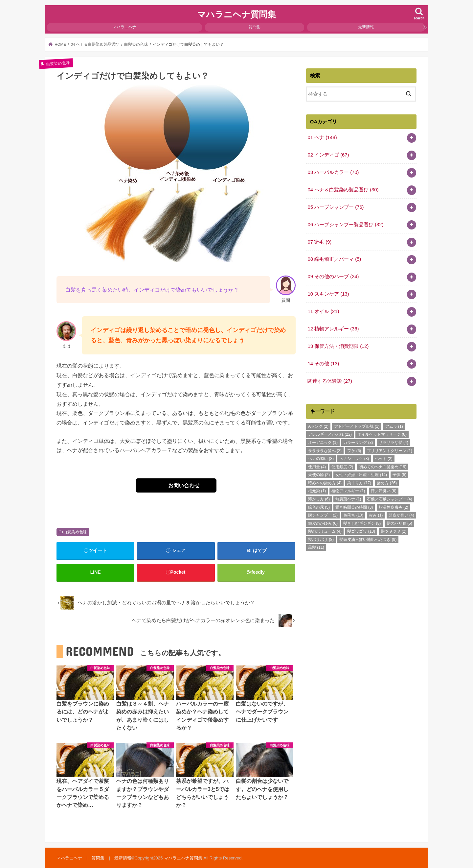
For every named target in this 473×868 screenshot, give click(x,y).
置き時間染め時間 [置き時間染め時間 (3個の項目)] (354, 507)
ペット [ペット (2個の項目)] (384, 459)
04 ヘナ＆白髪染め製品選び (343, 190)
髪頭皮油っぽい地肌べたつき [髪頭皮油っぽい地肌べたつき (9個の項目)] (368, 540)
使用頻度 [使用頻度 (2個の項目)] (342, 467)
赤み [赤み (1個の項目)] (376, 515)
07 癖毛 (319, 242)
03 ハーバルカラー (333, 172)
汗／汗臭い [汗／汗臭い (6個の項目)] (384, 491)
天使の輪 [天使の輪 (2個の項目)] (319, 475)
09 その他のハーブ (333, 277)
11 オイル (323, 311)
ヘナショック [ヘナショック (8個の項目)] (354, 459)
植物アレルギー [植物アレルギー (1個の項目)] (348, 491)
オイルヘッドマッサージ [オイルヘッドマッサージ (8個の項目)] (382, 434)
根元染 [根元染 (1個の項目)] (317, 491)
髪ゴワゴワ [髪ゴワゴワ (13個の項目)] (361, 531)
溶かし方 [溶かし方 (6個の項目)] (319, 499)
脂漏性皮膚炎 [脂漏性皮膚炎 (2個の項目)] (394, 507)
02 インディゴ (328, 155)
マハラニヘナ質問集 (236, 14)
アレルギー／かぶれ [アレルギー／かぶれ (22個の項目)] (330, 434)
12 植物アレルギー (333, 329)
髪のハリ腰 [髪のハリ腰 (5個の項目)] (399, 523)
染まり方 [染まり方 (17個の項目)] (359, 483)
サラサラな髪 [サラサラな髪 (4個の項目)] (394, 443)
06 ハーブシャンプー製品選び (345, 225)
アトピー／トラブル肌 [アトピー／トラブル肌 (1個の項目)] (357, 426)
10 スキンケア (328, 294)
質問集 (255, 27)
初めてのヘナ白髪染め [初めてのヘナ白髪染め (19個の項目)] (383, 467)
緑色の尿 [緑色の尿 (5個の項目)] (319, 507)
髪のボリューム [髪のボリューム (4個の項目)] (325, 531)
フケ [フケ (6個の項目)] (354, 451)
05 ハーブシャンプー (336, 207)
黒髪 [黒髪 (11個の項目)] (316, 547)
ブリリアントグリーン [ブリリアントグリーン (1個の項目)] (390, 451)
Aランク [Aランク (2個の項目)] (318, 426)
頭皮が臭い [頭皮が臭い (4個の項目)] (401, 515)
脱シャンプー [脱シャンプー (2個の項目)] (323, 515)
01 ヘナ (322, 137)
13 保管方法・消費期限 (338, 346)
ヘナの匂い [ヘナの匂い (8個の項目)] (321, 459)
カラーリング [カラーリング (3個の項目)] (358, 443)
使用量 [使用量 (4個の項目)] (317, 467)
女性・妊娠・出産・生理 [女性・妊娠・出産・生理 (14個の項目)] (361, 475)
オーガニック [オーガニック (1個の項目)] (323, 443)
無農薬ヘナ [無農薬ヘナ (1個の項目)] (348, 499)
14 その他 (323, 364)
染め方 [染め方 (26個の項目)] (387, 483)
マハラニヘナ (124, 27)
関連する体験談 (330, 381)
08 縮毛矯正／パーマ (334, 259)
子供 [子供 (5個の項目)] (399, 475)
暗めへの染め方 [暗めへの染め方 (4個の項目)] (325, 483)
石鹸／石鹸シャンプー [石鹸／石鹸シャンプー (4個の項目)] (390, 499)
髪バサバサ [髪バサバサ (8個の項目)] (321, 540)
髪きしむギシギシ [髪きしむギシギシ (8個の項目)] (362, 523)
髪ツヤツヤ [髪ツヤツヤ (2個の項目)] (394, 531)
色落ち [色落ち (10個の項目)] (353, 515)
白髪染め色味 (75, 532)
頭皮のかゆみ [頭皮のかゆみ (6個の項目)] (323, 523)
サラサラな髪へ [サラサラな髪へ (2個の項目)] (325, 451)
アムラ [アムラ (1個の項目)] (394, 426)
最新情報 (366, 27)
